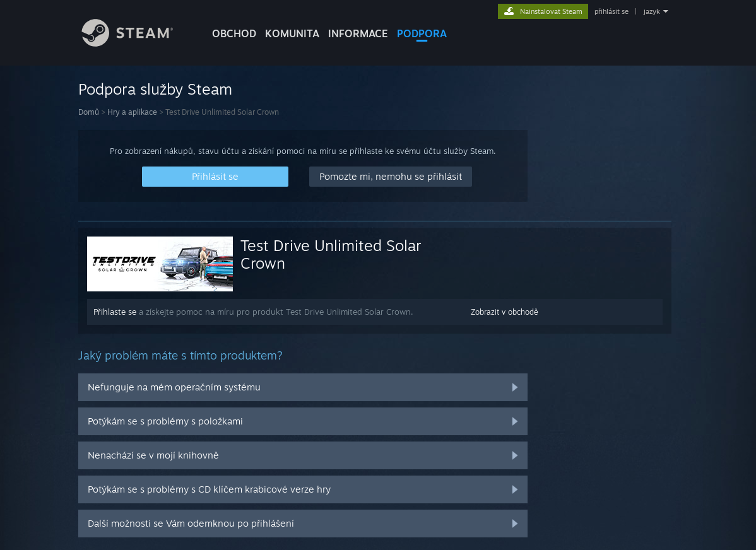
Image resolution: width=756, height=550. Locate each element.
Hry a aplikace (132, 112)
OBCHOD (234, 33)
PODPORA (422, 33)
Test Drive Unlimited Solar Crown (331, 254)
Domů (89, 112)
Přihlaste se (115, 312)
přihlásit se (611, 11)
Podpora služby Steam (155, 89)
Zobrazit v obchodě (505, 312)
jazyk (652, 11)
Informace (358, 33)
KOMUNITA (292, 33)
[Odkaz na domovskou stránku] (137, 43)
